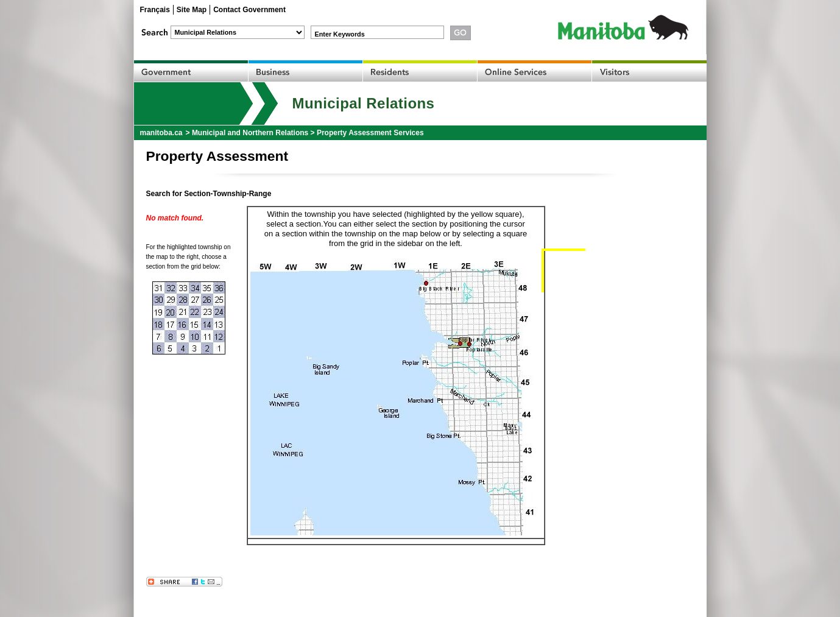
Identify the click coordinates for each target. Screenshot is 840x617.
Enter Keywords (340, 34)
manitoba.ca (161, 133)
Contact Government (249, 10)
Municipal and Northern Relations (250, 133)
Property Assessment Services (370, 133)
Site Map (192, 10)
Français (155, 10)
